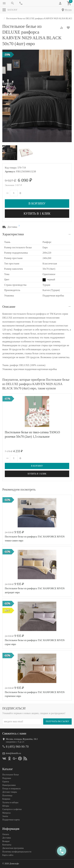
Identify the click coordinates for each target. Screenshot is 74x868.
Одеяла (6, 782)
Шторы (6, 806)
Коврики (6, 799)
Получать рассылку (57, 721)
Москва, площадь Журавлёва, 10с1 (22, 739)
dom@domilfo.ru (13, 753)
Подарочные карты (11, 820)
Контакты (7, 845)
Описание (9, 307)
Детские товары (10, 792)
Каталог (10, 10)
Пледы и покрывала (11, 789)
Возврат (6, 841)
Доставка (7, 838)
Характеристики (13, 234)
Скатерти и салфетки (12, 809)
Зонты (5, 816)
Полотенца (7, 795)
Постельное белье (11, 775)
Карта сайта (8, 855)
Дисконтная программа (13, 848)
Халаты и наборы (10, 802)
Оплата (6, 834)
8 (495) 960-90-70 (17, 747)
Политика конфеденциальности (17, 852)
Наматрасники (9, 785)
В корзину (37, 203)
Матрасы (6, 813)
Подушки (7, 778)
